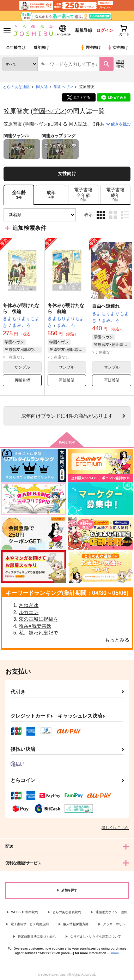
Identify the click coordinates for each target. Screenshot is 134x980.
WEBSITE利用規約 (25, 912)
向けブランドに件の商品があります (67, 416)
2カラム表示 (113, 215)
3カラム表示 (101, 215)
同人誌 (42, 87)
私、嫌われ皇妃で (38, 633)
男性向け (90, 47)
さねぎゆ (29, 605)
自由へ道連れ (106, 306)
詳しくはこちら (115, 828)
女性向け (118, 47)
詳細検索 (120, 64)
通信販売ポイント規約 (111, 912)
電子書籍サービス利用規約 (30, 924)
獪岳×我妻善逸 (35, 626)
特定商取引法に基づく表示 (37, 936)
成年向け (41, 47)
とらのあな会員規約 (67, 912)
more (115, 953)
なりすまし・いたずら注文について (96, 936)
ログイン (105, 30)
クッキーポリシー (116, 924)
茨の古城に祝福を (38, 619)
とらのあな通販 (16, 87)
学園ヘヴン (49, 111)
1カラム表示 (125, 215)
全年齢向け (16, 47)
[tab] (51, 195)
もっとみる (117, 640)
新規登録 (84, 30)
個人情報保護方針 (76, 924)
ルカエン (29, 612)
